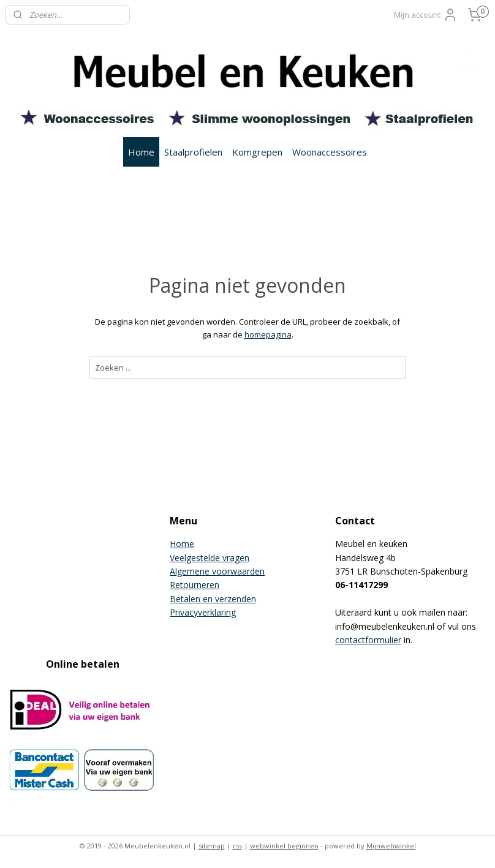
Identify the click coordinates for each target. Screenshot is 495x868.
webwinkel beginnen (284, 846)
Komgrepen (257, 152)
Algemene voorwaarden (217, 571)
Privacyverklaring (203, 612)
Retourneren (195, 585)
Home (141, 152)
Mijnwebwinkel (391, 846)
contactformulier (368, 640)
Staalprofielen (193, 152)
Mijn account (426, 15)
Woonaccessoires (330, 152)
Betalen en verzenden (213, 599)
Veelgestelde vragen (210, 558)
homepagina (268, 334)
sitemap (212, 846)
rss (237, 846)
